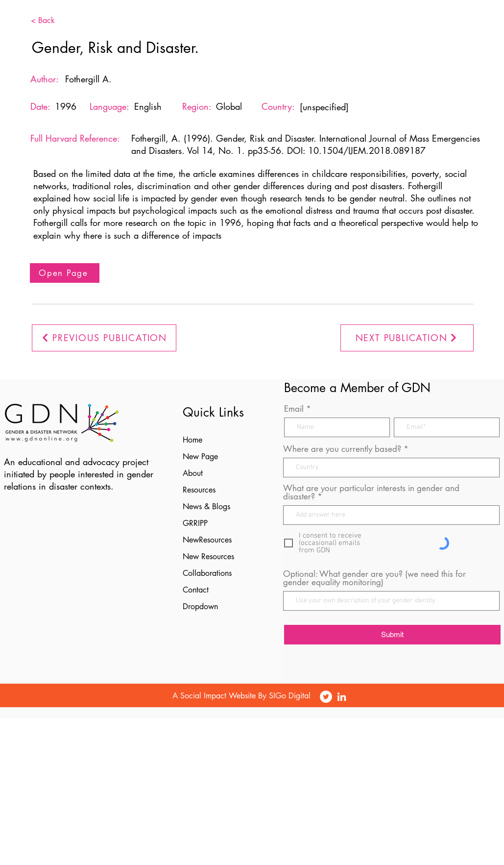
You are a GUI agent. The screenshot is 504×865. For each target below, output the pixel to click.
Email (294, 409)
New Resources (208, 556)
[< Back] (58, 21)
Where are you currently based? (342, 449)
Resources (199, 490)
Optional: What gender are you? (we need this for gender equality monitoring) (374, 578)
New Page (200, 457)
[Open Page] (65, 273)
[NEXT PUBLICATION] (407, 338)
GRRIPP (195, 523)
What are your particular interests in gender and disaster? (371, 493)
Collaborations (207, 573)
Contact (196, 590)
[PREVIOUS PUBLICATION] (104, 338)
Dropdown (200, 606)
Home (192, 440)
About (193, 473)
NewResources (207, 540)
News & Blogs (206, 507)
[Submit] (392, 635)
